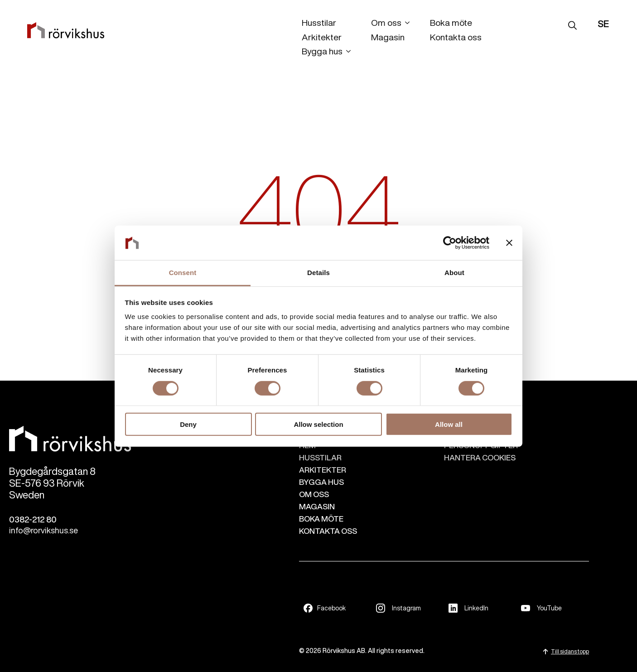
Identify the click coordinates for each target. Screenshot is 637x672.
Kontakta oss (456, 37)
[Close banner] (509, 243)
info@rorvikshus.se (43, 530)
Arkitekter (322, 37)
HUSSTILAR (320, 457)
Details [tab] (318, 273)
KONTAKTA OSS (328, 531)
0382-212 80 (33, 519)
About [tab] (454, 273)
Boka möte (451, 22)
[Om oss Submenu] (405, 24)
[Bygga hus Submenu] (347, 53)
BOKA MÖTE (321, 519)
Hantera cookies (480, 457)
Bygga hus (322, 51)
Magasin (388, 37)
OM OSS (314, 494)
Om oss (386, 22)
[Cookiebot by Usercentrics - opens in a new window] (450, 243)
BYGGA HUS (321, 482)
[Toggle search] (572, 25)
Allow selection (318, 424)
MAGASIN (317, 506)
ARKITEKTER (323, 470)
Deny (188, 424)
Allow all (449, 424)
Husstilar (319, 22)
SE (603, 24)
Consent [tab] (183, 273)
